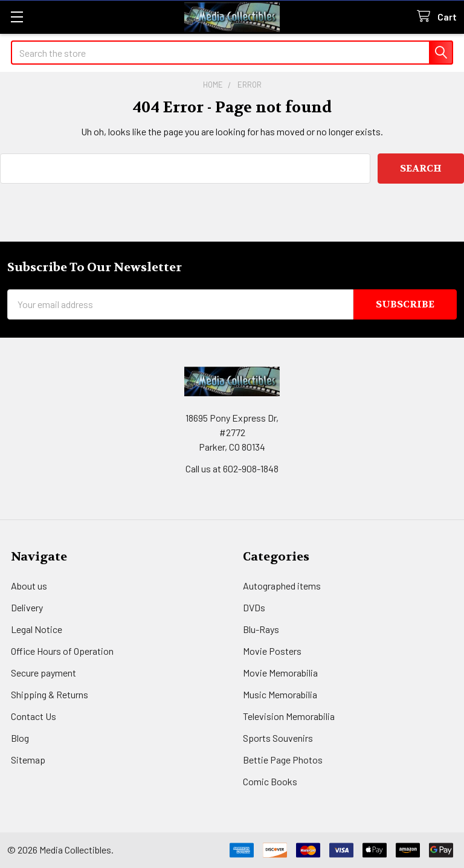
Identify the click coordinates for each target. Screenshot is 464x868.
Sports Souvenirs (278, 738)
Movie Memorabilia (280, 673)
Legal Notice (37, 629)
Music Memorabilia (280, 694)
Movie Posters (272, 651)
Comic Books (270, 781)
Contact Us (34, 716)
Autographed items (282, 586)
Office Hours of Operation (62, 651)
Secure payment (43, 673)
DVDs (254, 607)
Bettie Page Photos (283, 760)
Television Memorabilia (289, 716)
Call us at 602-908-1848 (232, 468)
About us (29, 586)
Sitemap (28, 760)
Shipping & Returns (50, 694)
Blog (20, 738)
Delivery (27, 607)
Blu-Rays (261, 629)
